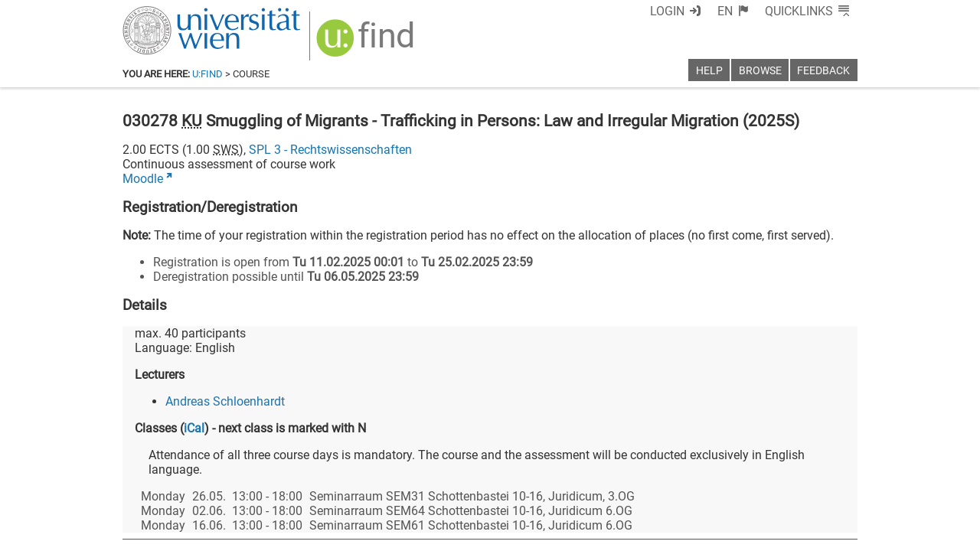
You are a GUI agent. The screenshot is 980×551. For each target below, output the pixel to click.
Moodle (143, 179)
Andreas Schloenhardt (225, 401)
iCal (194, 428)
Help (709, 71)
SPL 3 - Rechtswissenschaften (330, 150)
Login (667, 11)
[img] (367, 43)
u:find (207, 74)
